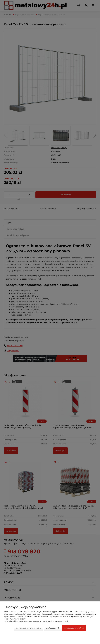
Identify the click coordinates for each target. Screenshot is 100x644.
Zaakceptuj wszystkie (74, 628)
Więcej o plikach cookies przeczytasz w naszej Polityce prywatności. (36, 621)
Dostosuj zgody (53, 628)
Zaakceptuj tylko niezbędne (29, 628)
